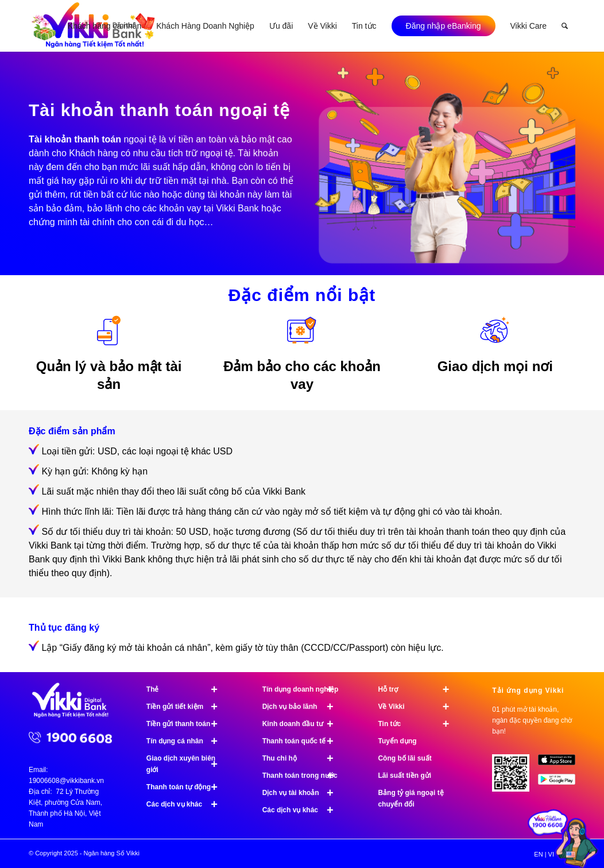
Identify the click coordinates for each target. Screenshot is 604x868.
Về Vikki (419, 707)
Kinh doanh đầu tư (303, 724)
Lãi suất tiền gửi (404, 776)
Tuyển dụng (397, 741)
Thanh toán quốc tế (303, 741)
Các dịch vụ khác (187, 804)
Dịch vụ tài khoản (303, 793)
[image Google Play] (561, 784)
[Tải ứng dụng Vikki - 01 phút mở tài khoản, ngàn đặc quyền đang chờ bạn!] (515, 777)
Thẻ (187, 689)
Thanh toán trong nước (303, 776)
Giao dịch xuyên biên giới (187, 764)
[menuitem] (104, 26)
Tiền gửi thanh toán (187, 724)
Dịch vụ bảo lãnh (303, 707)
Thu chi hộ (303, 758)
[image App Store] (561, 764)
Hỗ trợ (419, 689)
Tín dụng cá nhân (187, 741)
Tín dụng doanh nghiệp (303, 689)
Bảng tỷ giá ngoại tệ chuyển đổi (411, 798)
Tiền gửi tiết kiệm (187, 707)
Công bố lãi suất (404, 758)
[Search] (565, 26)
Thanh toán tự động (187, 787)
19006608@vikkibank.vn (66, 781)
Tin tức (419, 724)
